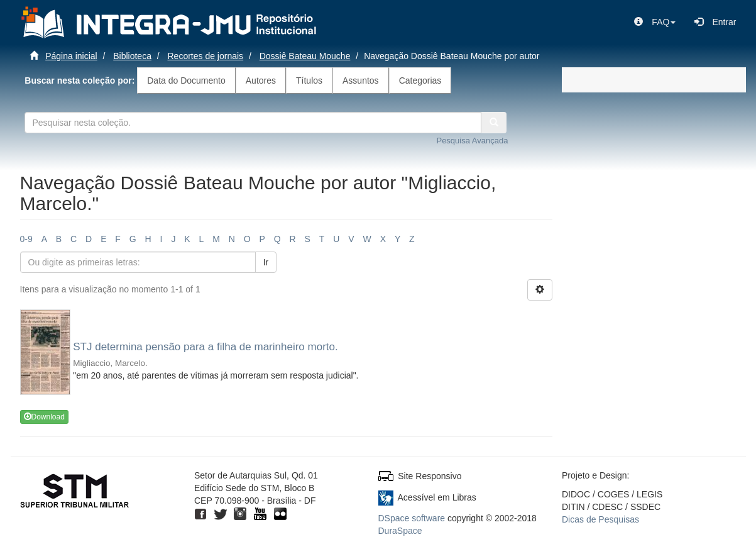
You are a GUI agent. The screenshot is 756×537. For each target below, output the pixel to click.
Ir (266, 262)
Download (44, 417)
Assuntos (361, 80)
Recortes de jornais (206, 56)
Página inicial (71, 56)
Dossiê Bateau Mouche (305, 56)
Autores (261, 80)
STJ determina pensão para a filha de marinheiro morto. (205, 347)
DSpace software (412, 518)
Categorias (420, 80)
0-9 (26, 239)
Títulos (309, 80)
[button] (655, 22)
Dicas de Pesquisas (600, 519)
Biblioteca (132, 56)
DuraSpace (400, 531)
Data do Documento (186, 80)
